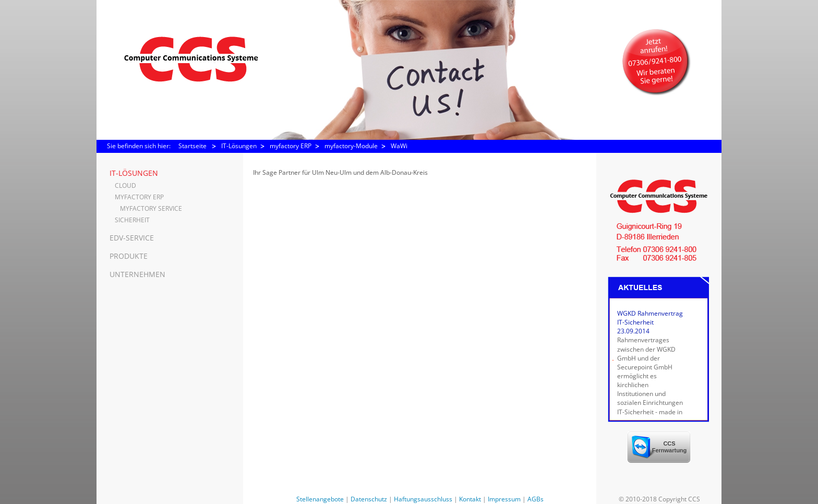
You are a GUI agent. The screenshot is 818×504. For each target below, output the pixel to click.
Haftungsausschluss (423, 499)
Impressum (504, 499)
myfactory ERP (291, 146)
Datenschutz (369, 499)
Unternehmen (137, 274)
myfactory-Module (351, 146)
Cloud (125, 185)
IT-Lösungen (239, 146)
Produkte (129, 256)
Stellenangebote (320, 499)
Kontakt (470, 499)
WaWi (399, 146)
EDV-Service (132, 238)
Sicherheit (132, 220)
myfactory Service (151, 208)
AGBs (536, 499)
